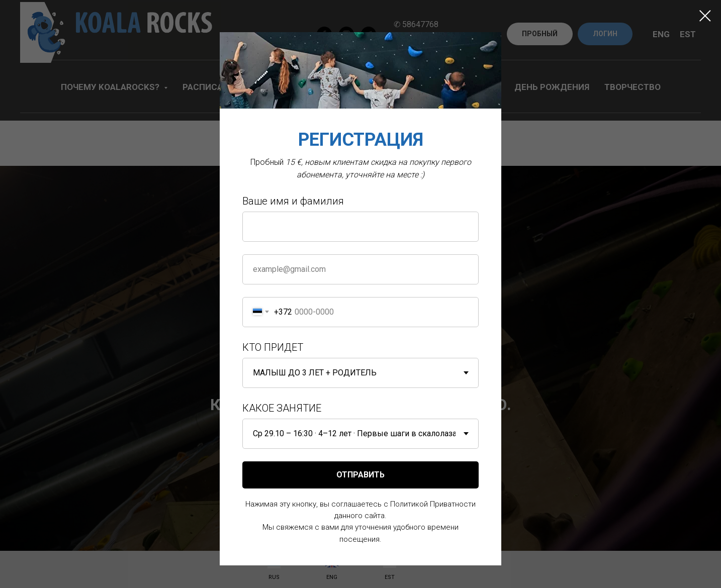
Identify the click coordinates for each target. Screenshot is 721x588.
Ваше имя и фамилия (293, 201)
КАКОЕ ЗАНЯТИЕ (282, 408)
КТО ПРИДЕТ (273, 347)
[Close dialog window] (705, 16)
